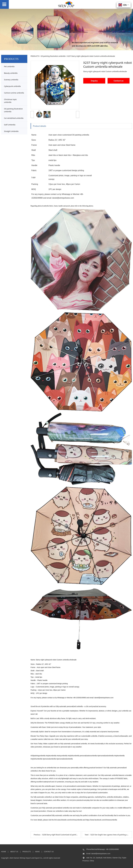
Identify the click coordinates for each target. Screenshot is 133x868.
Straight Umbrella (11, 131)
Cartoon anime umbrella (14, 93)
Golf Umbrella (10, 125)
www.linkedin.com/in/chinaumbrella (70, 820)
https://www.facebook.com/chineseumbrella (101, 820)
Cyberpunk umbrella (12, 86)
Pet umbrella (9, 66)
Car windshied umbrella (14, 118)
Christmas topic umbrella (10, 101)
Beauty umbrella (11, 73)
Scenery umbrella (11, 80)
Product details (39, 126)
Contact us (118, 81)
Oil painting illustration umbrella (13, 110)
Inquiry (94, 81)
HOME (4, 852)
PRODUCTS (35, 56)
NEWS (37, 852)
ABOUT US (14, 852)
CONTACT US (49, 852)
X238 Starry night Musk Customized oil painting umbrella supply (67, 835)
